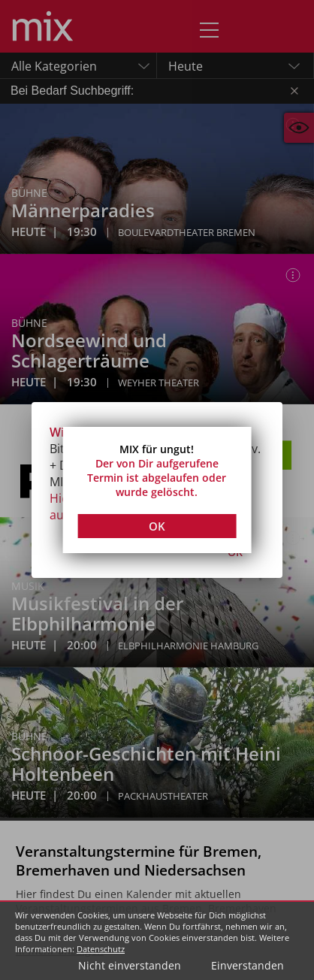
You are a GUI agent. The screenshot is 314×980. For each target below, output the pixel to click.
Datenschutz (101, 949)
